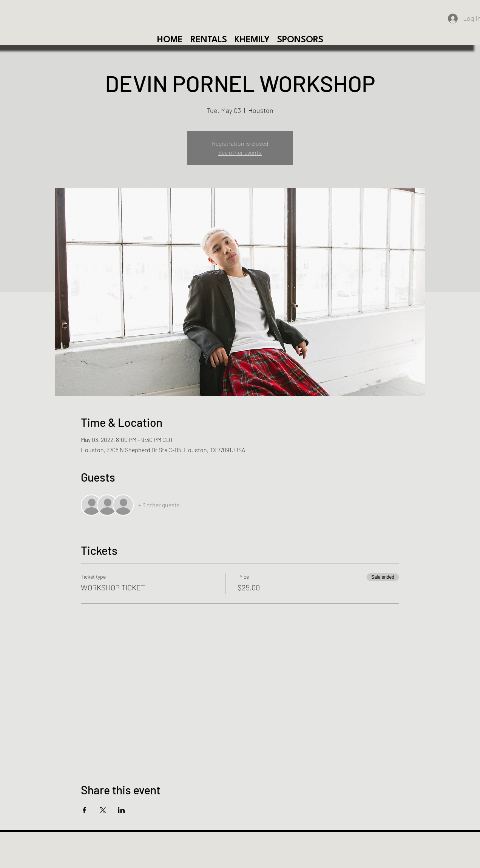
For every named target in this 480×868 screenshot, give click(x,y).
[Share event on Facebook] (84, 810)
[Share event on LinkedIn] (121, 810)
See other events (240, 152)
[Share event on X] (103, 810)
